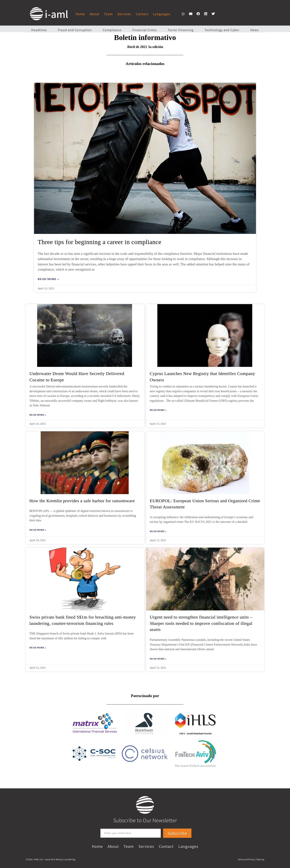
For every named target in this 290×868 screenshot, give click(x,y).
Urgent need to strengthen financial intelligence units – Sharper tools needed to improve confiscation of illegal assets (201, 623)
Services (124, 14)
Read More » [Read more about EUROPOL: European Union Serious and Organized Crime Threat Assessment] (158, 531)
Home (80, 14)
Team (108, 14)
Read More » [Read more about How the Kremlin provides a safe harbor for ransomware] (38, 530)
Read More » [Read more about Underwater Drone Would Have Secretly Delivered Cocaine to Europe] (38, 415)
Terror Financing (181, 30)
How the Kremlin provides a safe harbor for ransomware (82, 501)
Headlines (39, 30)
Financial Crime (145, 30)
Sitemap (260, 859)
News (255, 30)
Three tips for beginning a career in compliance (100, 242)
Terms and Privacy (246, 859)
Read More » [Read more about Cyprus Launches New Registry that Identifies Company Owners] (158, 410)
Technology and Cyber (222, 30)
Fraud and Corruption (75, 30)
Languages (162, 14)
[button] (183, 14)
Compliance (112, 30)
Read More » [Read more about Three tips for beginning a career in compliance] (48, 279)
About (94, 14)
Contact (142, 14)
